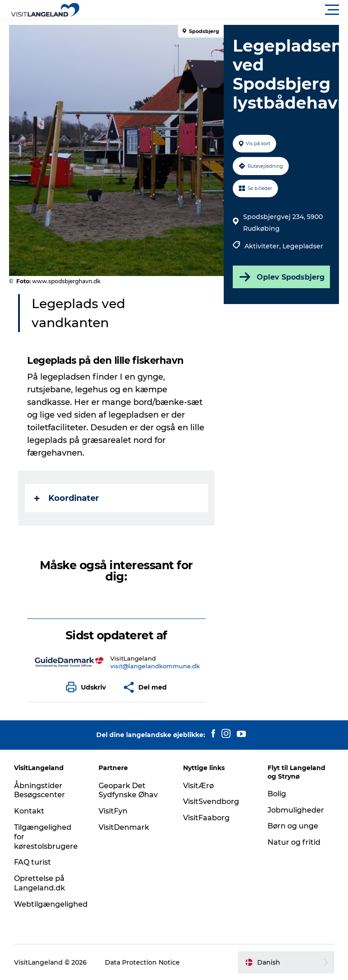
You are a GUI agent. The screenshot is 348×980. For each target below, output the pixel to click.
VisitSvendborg (211, 802)
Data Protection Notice (142, 962)
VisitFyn (113, 811)
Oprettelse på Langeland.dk (40, 883)
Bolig (277, 794)
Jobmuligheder (296, 810)
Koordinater (67, 498)
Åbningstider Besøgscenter (40, 790)
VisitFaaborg (206, 818)
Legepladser (303, 246)
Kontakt (29, 811)
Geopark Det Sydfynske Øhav (128, 790)
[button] (215, 10)
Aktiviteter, (263, 246)
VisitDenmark (124, 827)
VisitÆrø (198, 786)
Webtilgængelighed (51, 904)
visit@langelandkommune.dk (155, 666)
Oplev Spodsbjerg (281, 277)
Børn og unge (293, 826)
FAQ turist (33, 862)
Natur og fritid (294, 842)
